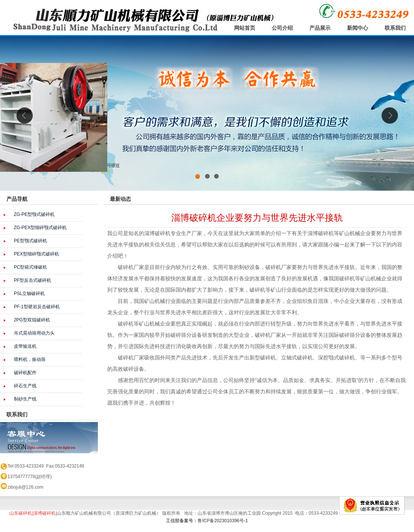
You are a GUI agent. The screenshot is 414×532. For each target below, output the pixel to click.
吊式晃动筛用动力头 (34, 333)
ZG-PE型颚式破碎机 (34, 214)
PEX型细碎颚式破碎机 (37, 254)
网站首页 (245, 28)
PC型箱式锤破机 (31, 267)
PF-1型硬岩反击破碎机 (37, 307)
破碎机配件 (25, 373)
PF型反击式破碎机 (33, 280)
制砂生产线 (25, 399)
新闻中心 (358, 28)
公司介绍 (282, 28)
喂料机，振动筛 (30, 359)
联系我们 (395, 28)
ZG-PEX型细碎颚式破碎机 (40, 228)
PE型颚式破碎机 (30, 241)
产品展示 (320, 28)
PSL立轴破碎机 (30, 294)
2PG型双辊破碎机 (32, 320)
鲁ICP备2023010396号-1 (223, 521)
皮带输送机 (25, 346)
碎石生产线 (25, 386)
